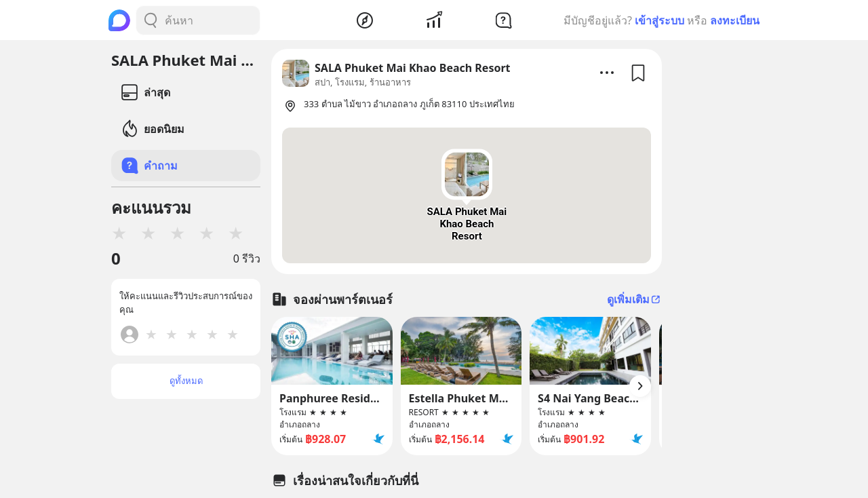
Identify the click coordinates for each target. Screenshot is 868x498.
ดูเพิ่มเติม (634, 299)
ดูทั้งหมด (186, 381)
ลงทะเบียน (735, 20)
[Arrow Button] (640, 386)
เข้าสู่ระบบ (659, 20)
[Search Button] (151, 20)
